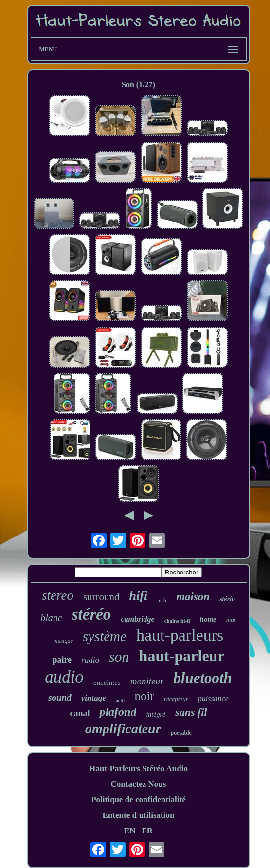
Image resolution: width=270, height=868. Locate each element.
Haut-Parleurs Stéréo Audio (138, 768)
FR (147, 831)
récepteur (176, 699)
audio (64, 677)
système (105, 636)
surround (101, 597)
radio (90, 660)
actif (120, 700)
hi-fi (162, 600)
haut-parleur (182, 656)
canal (80, 713)
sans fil (191, 712)
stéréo (92, 614)
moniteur (147, 681)
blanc (51, 618)
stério (227, 599)
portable (181, 733)
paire (62, 660)
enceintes (107, 683)
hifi (139, 596)
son (119, 656)
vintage (94, 698)
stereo (58, 595)
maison (193, 597)
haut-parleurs (180, 635)
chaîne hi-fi (177, 621)
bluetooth (203, 678)
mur (231, 619)
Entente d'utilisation (139, 815)
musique (63, 641)
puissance (213, 698)
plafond (118, 712)
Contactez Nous (139, 784)
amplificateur (123, 729)
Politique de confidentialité (138, 800)
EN (130, 831)
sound (60, 697)
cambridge (137, 619)
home (208, 619)
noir (144, 696)
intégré (156, 714)
